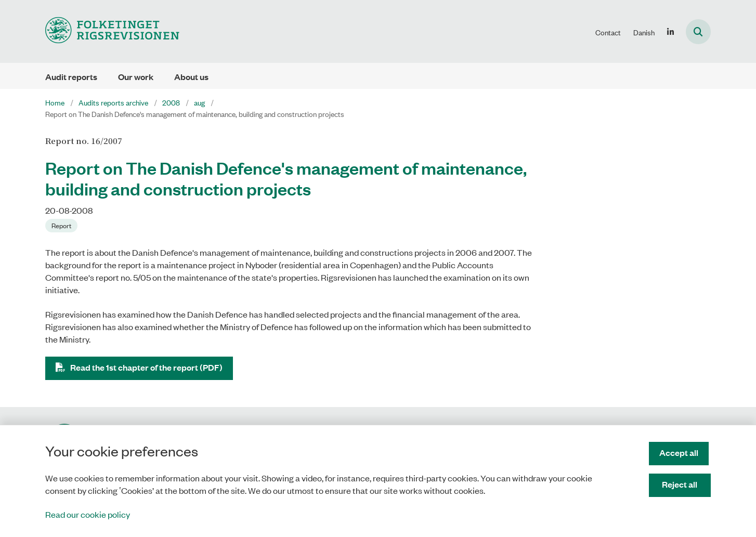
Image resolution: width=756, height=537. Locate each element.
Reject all (681, 484)
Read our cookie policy (88, 514)
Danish (644, 32)
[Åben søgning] (698, 32)
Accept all (681, 453)
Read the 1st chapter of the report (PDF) (146, 367)
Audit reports (71, 77)
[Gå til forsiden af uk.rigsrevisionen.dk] (112, 31)
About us (191, 77)
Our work (136, 77)
